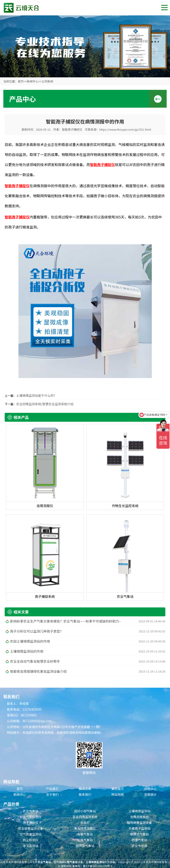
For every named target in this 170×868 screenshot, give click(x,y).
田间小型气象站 (85, 811)
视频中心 (150, 789)
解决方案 (85, 789)
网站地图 (118, 794)
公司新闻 (47, 81)
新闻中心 (32, 81)
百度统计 (150, 794)
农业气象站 (30, 811)
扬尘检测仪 (30, 840)
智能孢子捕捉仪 (72, 129)
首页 (21, 81)
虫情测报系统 (139, 817)
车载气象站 (85, 834)
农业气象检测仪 (30, 817)
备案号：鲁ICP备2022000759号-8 (92, 866)
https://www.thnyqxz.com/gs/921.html (125, 129)
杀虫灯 (85, 823)
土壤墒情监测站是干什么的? (36, 395)
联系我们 (85, 794)
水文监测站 (30, 846)
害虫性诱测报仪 (85, 828)
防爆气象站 (139, 840)
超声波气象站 (85, 846)
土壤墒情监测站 (139, 811)
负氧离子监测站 (139, 828)
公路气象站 (85, 840)
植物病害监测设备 (139, 823)
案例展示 (118, 789)
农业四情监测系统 (85, 817)
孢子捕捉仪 (30, 823)
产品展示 (52, 789)
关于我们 (52, 794)
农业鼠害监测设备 (30, 828)
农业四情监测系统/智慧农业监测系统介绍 (45, 404)
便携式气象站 (139, 834)
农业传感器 (139, 846)
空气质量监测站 (30, 834)
